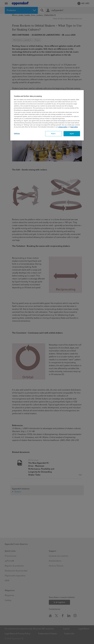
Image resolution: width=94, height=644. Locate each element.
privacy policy (63, 127)
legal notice (74, 127)
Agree (72, 134)
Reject (53, 134)
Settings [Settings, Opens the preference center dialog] (17, 133)
